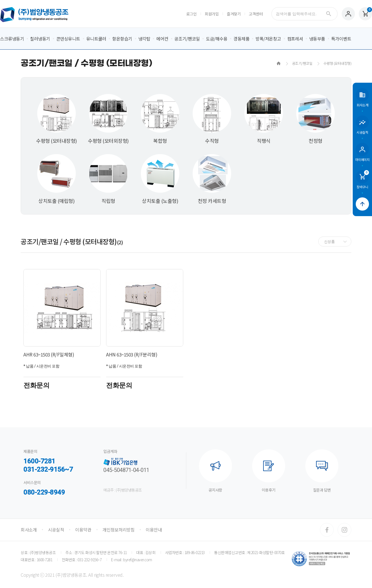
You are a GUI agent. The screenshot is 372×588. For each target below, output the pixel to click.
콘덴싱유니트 (68, 39)
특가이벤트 (341, 39)
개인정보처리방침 (118, 530)
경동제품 (241, 39)
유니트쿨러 (96, 39)
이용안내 (154, 530)
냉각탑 (144, 39)
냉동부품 (317, 39)
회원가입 (212, 14)
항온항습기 (122, 39)
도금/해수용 (217, 39)
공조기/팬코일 (187, 39)
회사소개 (29, 530)
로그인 (192, 14)
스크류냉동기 (12, 39)
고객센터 (256, 14)
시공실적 (56, 530)
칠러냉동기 (40, 39)
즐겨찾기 (234, 14)
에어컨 (162, 39)
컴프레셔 (295, 39)
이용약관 (83, 530)
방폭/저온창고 (268, 39)
